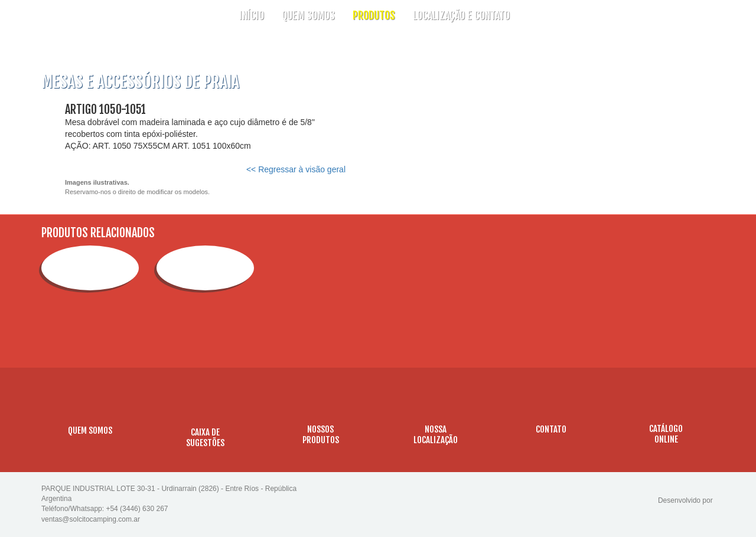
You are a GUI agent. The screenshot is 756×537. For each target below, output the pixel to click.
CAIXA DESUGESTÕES (205, 438)
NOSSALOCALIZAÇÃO (436, 435)
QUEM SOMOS (308, 15)
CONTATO (551, 429)
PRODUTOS (374, 15)
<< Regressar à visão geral (296, 169)
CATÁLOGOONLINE (666, 434)
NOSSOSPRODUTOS (321, 435)
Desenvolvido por (686, 500)
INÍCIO (252, 15)
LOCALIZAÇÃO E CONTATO (461, 15)
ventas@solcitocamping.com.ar (91, 519)
